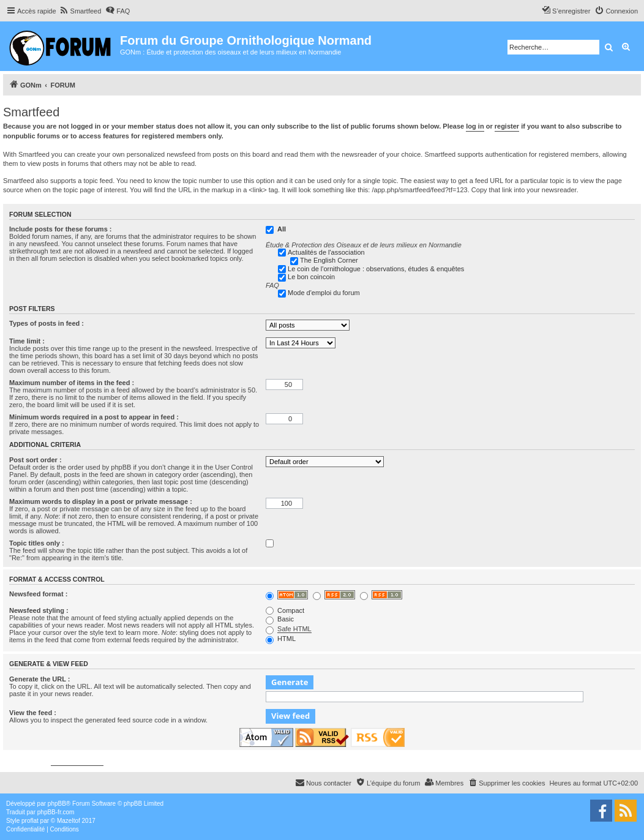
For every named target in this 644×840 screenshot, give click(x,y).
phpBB (57, 804)
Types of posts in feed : (47, 323)
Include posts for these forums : (60, 229)
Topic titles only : (37, 543)
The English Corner (329, 260)
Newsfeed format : (38, 594)
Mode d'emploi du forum (324, 293)
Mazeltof (69, 821)
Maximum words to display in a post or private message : (101, 501)
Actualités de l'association (326, 252)
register (507, 126)
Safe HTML (294, 629)
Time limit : (27, 341)
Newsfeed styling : (39, 610)
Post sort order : (36, 460)
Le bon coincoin (311, 277)
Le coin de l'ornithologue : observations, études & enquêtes (376, 269)
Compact (285, 610)
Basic (280, 619)
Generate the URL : (39, 679)
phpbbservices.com (77, 762)
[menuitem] (80, 11)
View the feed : (33, 713)
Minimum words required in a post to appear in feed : (94, 417)
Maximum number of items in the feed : (72, 383)
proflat (30, 821)
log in (475, 126)
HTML (281, 639)
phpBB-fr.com (56, 812)
